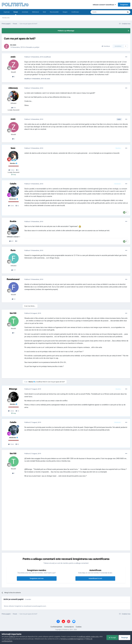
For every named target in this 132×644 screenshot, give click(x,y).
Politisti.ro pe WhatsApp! (66, 31)
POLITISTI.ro (15, 5)
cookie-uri (12, 637)
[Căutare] (102, 12)
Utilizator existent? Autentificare (104, 5)
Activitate (25, 12)
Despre (65, 12)
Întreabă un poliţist (33, 47)
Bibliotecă (35, 12)
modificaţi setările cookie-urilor (88, 637)
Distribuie (106, 46)
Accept (112, 638)
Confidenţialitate (56, 627)
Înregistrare (124, 5)
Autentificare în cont (95, 578)
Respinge (124, 638)
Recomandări (54, 12)
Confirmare (75, 12)
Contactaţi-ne (69, 627)
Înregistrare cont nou (37, 578)
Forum (16, 13)
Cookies (79, 627)
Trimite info (6, 18)
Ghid (44, 12)
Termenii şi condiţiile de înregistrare (72, 639)
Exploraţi (7, 12)
